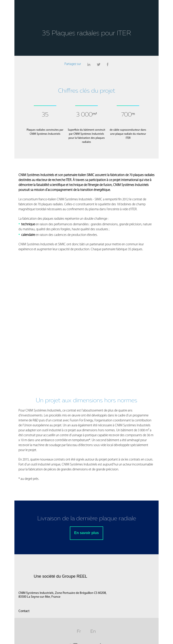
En (93, 632)
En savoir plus (86, 534)
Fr (79, 632)
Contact (24, 612)
